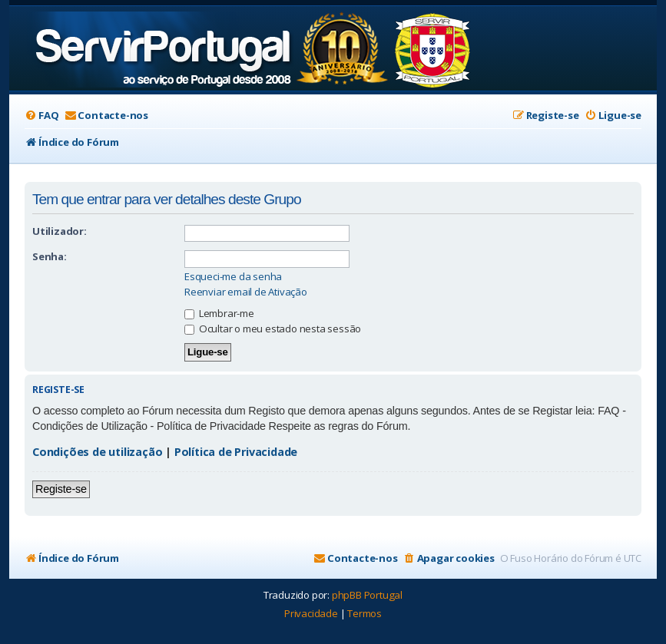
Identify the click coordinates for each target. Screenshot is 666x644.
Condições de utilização (97, 452)
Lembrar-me (219, 313)
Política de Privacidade (236, 452)
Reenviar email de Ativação (246, 292)
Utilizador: (60, 231)
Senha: (50, 256)
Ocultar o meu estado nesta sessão (273, 329)
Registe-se (61, 489)
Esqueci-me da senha (233, 277)
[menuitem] (41, 116)
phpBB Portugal (367, 595)
